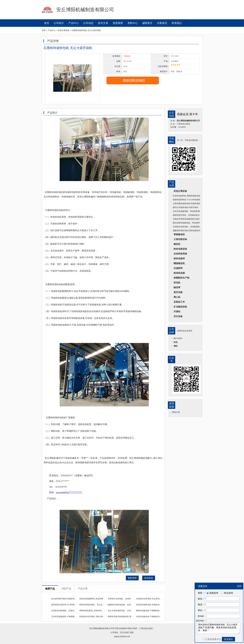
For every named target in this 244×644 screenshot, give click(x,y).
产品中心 (74, 23)
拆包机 (177, 283)
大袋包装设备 (180, 239)
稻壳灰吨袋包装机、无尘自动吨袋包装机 (97, 605)
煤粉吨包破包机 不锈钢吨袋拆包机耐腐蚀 (154, 611)
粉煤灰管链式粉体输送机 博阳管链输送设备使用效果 (130, 617)
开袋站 (177, 311)
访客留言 (162, 23)
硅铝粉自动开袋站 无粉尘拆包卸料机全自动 (98, 617)
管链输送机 (179, 234)
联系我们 (177, 23)
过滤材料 (178, 268)
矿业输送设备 (180, 307)
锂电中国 (176, 412)
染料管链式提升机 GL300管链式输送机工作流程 (72, 605)
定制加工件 (179, 302)
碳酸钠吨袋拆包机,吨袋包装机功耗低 (185, 231)
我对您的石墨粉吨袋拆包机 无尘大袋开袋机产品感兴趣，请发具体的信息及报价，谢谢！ (219, 628)
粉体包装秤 (179, 258)
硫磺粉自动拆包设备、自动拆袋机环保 (124, 605)
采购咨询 (212, 593)
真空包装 (178, 292)
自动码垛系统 (180, 254)
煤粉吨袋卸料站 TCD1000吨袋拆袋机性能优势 (185, 200)
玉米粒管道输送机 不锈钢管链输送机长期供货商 (72, 617)
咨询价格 (149, 578)
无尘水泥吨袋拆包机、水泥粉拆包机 (123, 611)
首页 (47, 23)
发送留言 (228, 639)
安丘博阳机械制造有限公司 (101, 628)
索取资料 (132, 578)
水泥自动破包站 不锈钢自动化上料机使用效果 (155, 617)
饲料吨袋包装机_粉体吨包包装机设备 (95, 611)
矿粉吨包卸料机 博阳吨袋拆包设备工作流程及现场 (185, 196)
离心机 (177, 297)
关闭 (239, 586)
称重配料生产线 (181, 278)
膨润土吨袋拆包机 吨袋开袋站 (186, 207)
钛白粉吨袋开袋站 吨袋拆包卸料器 (66, 599)
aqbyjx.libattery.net (122, 636)
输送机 (177, 244)
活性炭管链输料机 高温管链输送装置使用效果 (99, 599)
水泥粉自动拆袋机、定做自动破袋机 (67, 611)
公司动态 (88, 23)
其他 (176, 342)
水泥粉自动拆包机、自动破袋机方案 (185, 227)
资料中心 (133, 23)
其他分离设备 (180, 191)
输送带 (177, 287)
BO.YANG (178, 338)
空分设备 (178, 316)
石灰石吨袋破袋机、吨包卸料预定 (185, 212)
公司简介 (59, 23)
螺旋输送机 (179, 263)
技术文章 (103, 23)
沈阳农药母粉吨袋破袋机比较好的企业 (185, 219)
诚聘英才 (147, 23)
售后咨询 (227, 593)
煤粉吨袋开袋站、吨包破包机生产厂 (185, 215)
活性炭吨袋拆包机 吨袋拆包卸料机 (151, 605)
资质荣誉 (118, 23)
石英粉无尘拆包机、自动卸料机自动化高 (125, 599)
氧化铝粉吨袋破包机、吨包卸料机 (185, 223)
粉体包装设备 (180, 249)
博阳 (176, 346)
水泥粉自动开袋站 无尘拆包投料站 (151, 599)
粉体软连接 (179, 273)
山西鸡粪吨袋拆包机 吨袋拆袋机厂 (185, 204)
